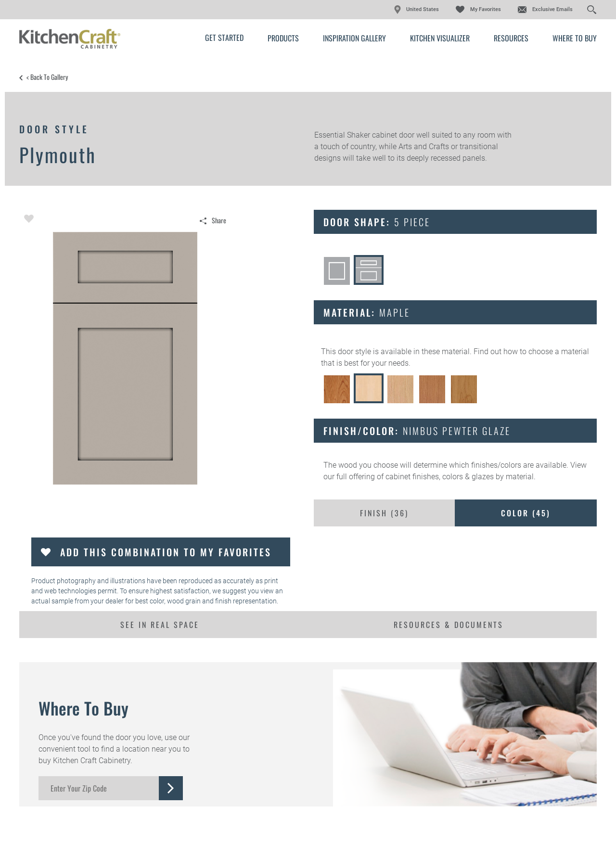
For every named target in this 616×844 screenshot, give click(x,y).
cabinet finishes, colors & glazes (440, 477)
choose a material (559, 352)
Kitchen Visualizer (440, 38)
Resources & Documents (449, 625)
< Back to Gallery (47, 77)
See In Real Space (160, 625)
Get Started (224, 38)
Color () (526, 513)
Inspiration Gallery (354, 38)
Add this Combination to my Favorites (166, 552)
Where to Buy (575, 38)
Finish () (384, 513)
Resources (511, 38)
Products (283, 38)
